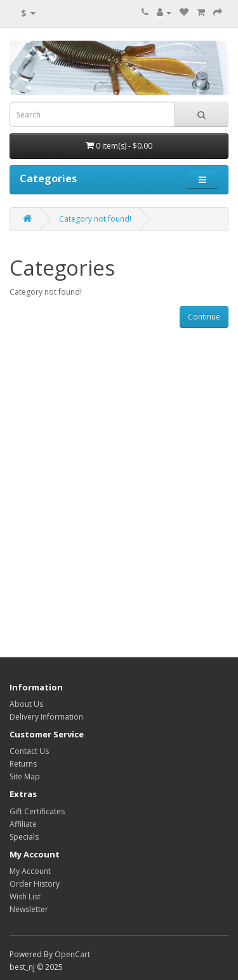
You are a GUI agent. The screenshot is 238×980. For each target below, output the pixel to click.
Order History (35, 884)
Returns (23, 764)
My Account (30, 871)
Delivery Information (46, 717)
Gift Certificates (37, 811)
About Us (26, 704)
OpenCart (72, 954)
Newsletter (29, 909)
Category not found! (95, 219)
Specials (24, 837)
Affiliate (23, 824)
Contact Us (29, 751)
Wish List (25, 896)
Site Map (25, 776)
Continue (204, 317)
